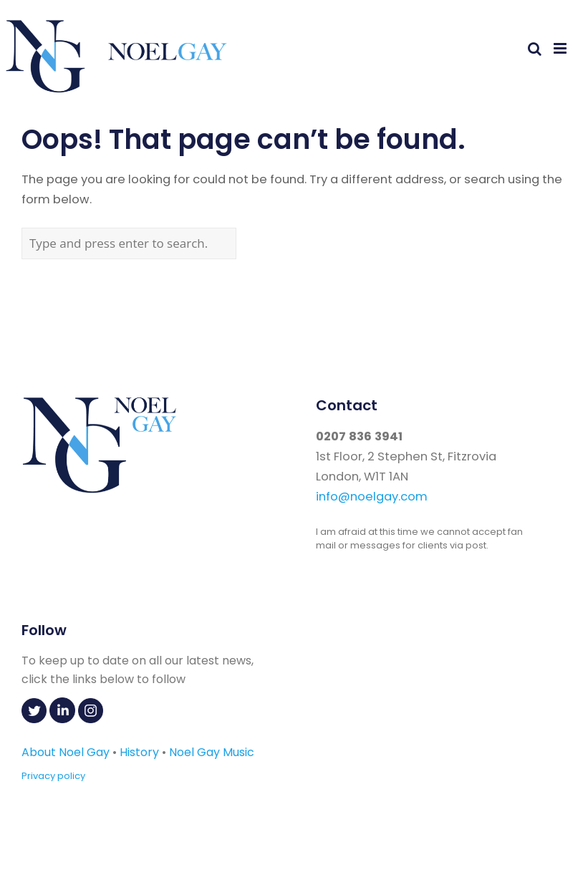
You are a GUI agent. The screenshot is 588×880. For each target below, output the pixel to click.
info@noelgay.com (372, 497)
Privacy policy (53, 776)
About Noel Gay (66, 752)
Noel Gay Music (212, 752)
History (139, 752)
